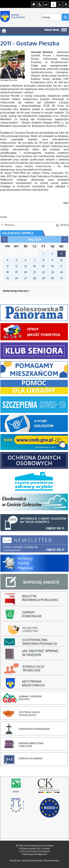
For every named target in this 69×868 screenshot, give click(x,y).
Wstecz (10, 225)
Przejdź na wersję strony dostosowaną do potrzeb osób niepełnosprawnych (40, 4)
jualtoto (67, 2)
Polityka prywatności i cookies (34, 848)
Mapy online (17, 787)
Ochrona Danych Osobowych (35, 851)
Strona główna (34, 4)
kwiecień (4, 240)
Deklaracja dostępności (34, 854)
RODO (50, 808)
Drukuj (64, 225)
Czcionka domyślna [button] (54, 4)
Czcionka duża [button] (66, 4)
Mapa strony (46, 4)
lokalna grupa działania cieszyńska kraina (50, 787)
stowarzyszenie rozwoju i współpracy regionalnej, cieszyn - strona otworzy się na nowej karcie (17, 807)
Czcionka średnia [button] (60, 4)
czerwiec (65, 240)
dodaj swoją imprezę (16, 291)
